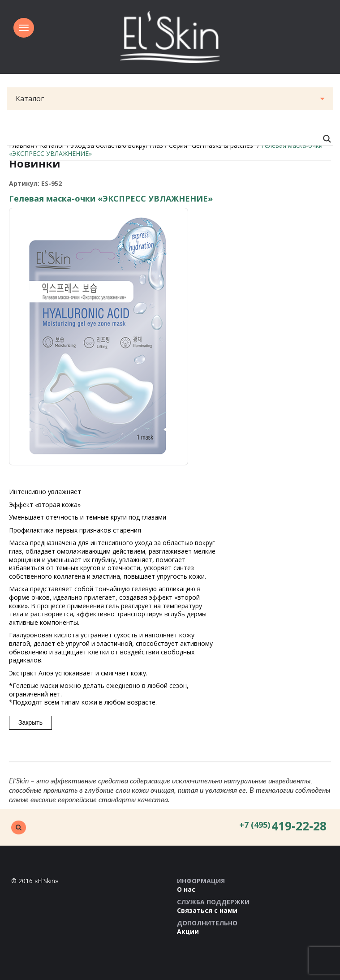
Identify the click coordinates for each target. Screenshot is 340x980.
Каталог (170, 99)
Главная (22, 145)
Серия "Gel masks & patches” (212, 145)
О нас (186, 889)
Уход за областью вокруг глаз (117, 145)
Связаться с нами (207, 910)
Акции (188, 931)
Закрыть (30, 722)
